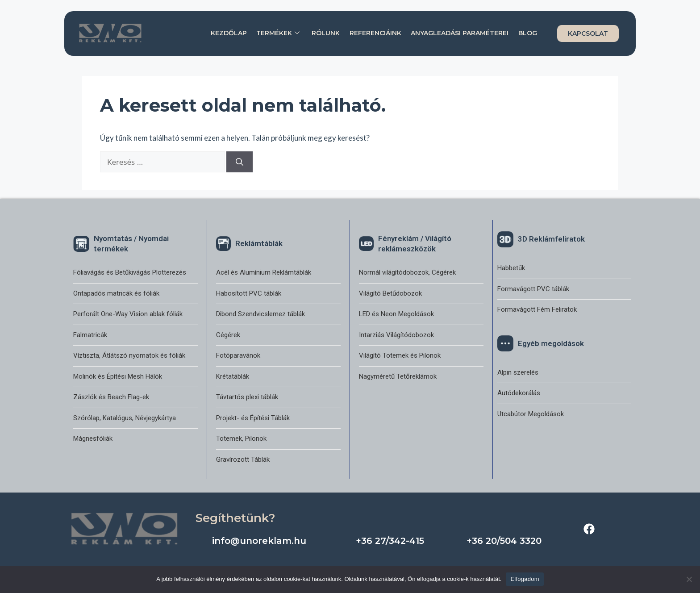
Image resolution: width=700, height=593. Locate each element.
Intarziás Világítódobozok (396, 335)
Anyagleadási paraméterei (460, 33)
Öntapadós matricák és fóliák (116, 293)
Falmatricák (90, 335)
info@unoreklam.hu (259, 541)
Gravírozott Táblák (243, 459)
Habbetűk (511, 268)
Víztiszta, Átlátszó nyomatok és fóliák (129, 355)
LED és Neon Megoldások (396, 314)
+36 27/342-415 (390, 541)
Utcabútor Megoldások (531, 414)
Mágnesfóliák (93, 438)
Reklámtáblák (259, 243)
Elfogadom (525, 579)
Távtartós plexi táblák (247, 397)
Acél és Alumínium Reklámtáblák (264, 272)
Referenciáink (376, 33)
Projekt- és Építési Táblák (253, 418)
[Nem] (689, 579)
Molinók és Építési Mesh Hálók (118, 376)
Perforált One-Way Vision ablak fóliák (128, 314)
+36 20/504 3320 (504, 541)
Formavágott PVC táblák (533, 289)
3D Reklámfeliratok (551, 239)
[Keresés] (240, 162)
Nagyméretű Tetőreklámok (398, 376)
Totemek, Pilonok (241, 438)
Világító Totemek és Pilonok (400, 355)
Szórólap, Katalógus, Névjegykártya (125, 418)
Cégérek (228, 335)
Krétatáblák (233, 376)
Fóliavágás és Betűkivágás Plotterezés (130, 272)
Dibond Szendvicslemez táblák (260, 314)
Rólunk (327, 33)
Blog (528, 33)
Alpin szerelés (518, 372)
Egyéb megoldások (551, 343)
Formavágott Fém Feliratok (537, 309)
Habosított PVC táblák (249, 293)
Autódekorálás (519, 393)
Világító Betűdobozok (390, 293)
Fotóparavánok (238, 355)
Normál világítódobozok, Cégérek (407, 272)
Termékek (279, 33)
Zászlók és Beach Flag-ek (111, 397)
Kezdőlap (230, 33)
